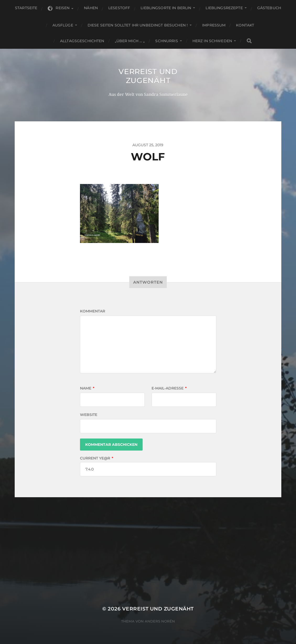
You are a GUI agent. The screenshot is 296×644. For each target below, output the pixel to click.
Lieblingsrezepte (224, 8)
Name (87, 388)
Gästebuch (269, 8)
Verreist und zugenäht (148, 76)
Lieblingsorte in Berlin (166, 8)
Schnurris (166, 41)
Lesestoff (119, 8)
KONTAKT (245, 25)
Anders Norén (160, 621)
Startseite (26, 8)
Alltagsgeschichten (82, 41)
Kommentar (93, 311)
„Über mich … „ (130, 41)
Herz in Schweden (212, 41)
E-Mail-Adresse (169, 388)
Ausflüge (63, 25)
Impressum (214, 25)
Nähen (91, 8)
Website (89, 415)
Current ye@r (97, 458)
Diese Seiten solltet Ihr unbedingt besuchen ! (138, 25)
